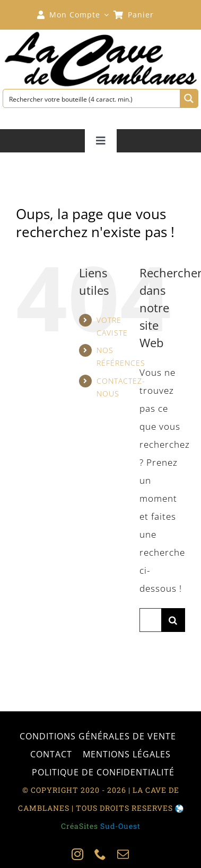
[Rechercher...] (150, 620)
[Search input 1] (92, 98)
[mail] (123, 854)
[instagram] (78, 854)
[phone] (101, 854)
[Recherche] (173, 620)
